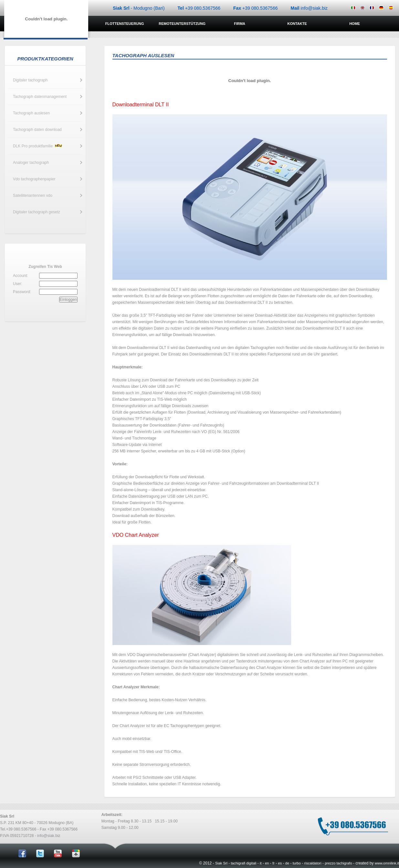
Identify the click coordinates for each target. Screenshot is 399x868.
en (267, 863)
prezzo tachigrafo (338, 863)
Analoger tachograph (31, 163)
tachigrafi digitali (244, 863)
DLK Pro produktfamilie (38, 146)
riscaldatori (313, 863)
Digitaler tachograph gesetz (37, 212)
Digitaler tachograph (30, 80)
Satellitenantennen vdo (33, 196)
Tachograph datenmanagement (40, 97)
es (280, 863)
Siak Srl (221, 863)
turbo (297, 863)
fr (273, 863)
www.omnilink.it (387, 863)
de (287, 863)
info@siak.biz (49, 836)
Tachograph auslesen (31, 113)
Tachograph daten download (37, 130)
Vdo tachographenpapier (34, 179)
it (261, 863)
